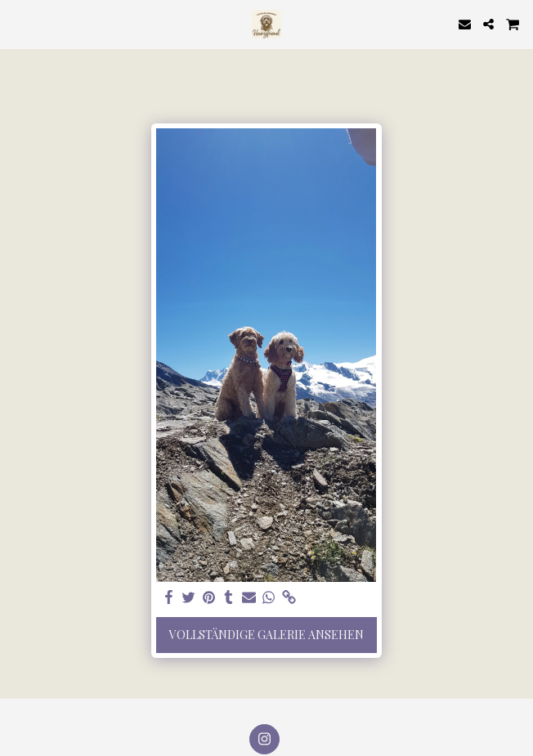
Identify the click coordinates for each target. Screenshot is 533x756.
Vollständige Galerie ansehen (266, 635)
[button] (18, 23)
